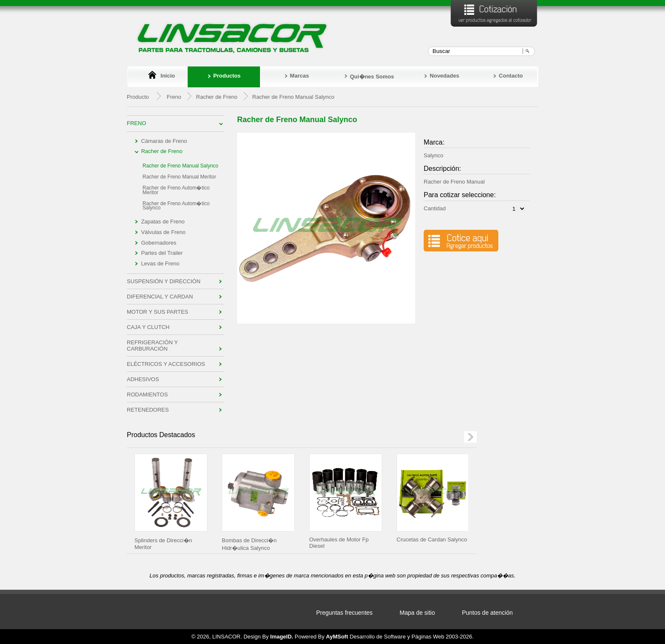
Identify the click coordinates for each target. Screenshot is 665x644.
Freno (174, 97)
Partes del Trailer (162, 253)
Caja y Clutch (148, 327)
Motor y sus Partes (158, 312)
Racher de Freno (162, 151)
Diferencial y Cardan (160, 297)
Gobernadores (159, 243)
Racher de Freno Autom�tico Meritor (176, 190)
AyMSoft (337, 637)
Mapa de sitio (417, 613)
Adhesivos (143, 379)
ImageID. (282, 637)
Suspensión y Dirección (164, 281)
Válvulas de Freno (163, 232)
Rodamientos (147, 394)
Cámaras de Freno (164, 141)
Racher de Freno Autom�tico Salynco (176, 206)
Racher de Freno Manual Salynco (180, 166)
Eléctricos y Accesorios (166, 364)
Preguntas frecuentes (345, 613)
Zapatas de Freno (163, 222)
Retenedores (148, 410)
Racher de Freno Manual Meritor (179, 177)
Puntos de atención (487, 613)
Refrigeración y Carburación (152, 346)
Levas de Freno (160, 263)
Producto (138, 97)
